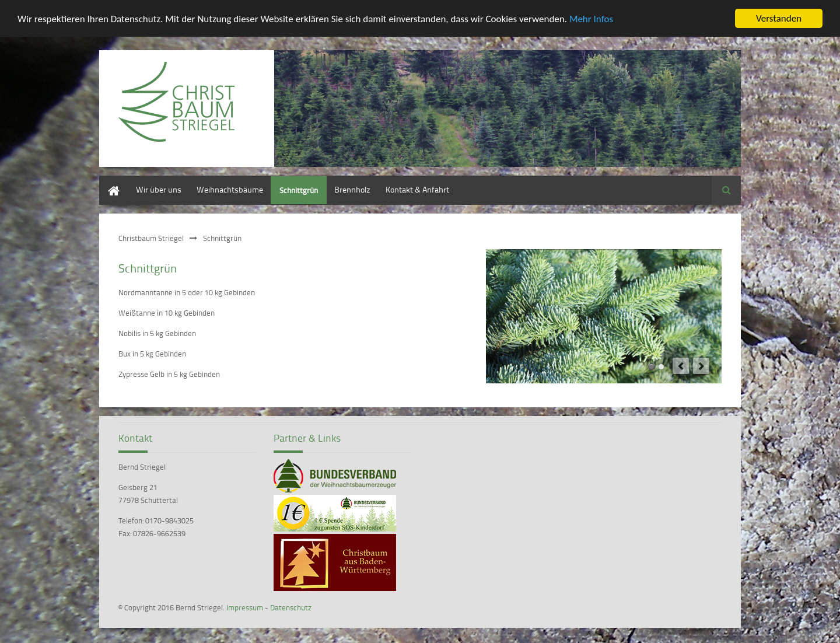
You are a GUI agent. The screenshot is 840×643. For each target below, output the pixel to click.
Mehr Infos (591, 18)
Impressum (245, 607)
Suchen (726, 190)
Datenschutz (291, 607)
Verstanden (779, 18)
